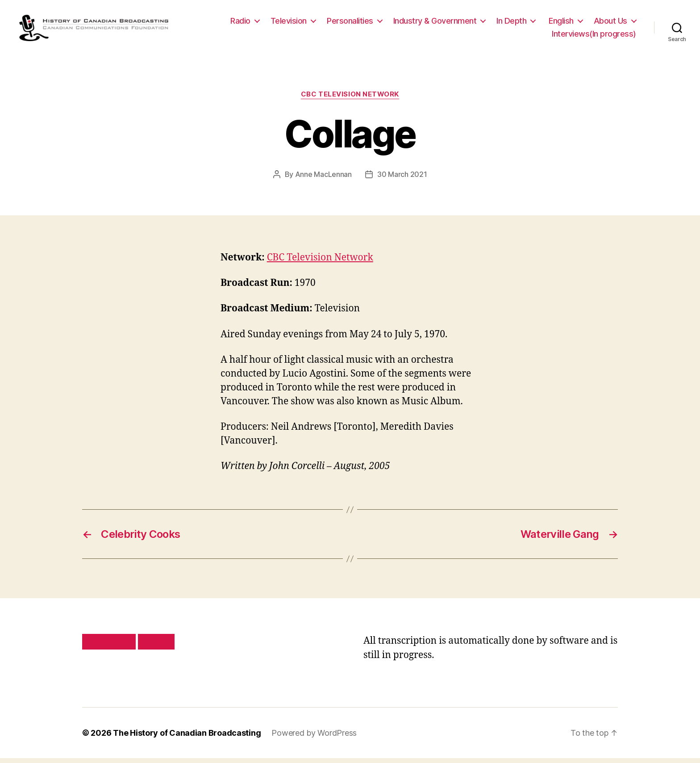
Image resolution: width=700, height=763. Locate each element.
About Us (610, 23)
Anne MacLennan (323, 179)
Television (289, 23)
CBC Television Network (350, 99)
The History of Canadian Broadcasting (187, 738)
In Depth (511, 23)
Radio (240, 23)
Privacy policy (109, 646)
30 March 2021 (402, 179)
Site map (156, 646)
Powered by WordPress (314, 738)
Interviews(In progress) (594, 36)
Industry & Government (435, 23)
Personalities (350, 23)
